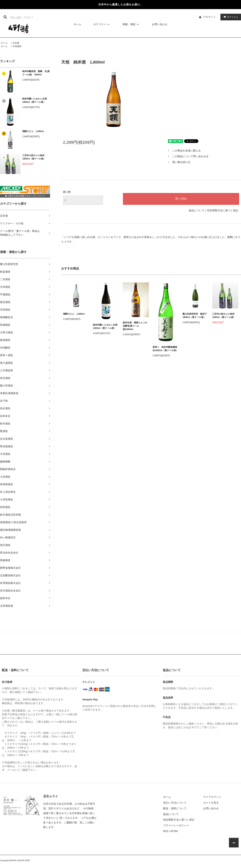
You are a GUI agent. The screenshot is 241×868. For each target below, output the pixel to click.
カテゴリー (102, 24)
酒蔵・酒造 (131, 24)
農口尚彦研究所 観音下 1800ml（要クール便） (195, 316)
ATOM (174, 831)
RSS (166, 831)
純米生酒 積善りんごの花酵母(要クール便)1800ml (135, 326)
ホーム (77, 24)
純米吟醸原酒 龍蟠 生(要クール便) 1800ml (36, 73)
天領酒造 (17, 46)
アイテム (230, 17)
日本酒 (16, 43)
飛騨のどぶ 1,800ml (33, 131)
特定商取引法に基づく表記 (223, 210)
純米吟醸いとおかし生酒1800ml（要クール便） (34, 100)
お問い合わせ (160, 24)
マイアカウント (212, 797)
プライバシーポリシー (176, 825)
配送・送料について (175, 808)
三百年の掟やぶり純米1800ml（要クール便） (34, 157)
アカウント (209, 17)
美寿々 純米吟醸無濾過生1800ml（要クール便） (165, 349)
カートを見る (211, 803)
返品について (197, 210)
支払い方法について (175, 803)
